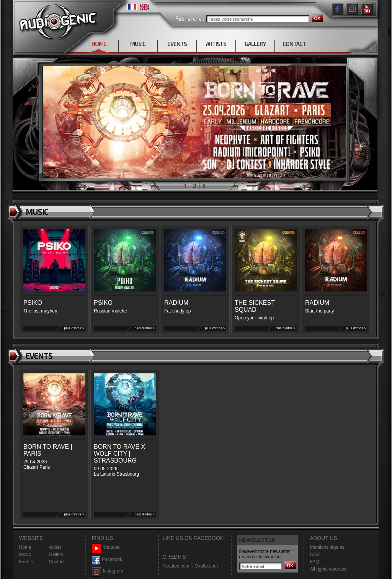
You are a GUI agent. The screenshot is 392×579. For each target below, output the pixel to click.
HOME (99, 44)
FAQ (315, 562)
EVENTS (177, 44)
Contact (57, 562)
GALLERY (255, 44)
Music (25, 554)
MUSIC (138, 44)
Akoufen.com (176, 566)
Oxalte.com (206, 566)
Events (26, 562)
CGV (315, 554)
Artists (55, 547)
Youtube (106, 547)
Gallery (56, 554)
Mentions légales (327, 547)
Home (25, 547)
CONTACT (294, 44)
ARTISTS (216, 44)
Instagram (108, 571)
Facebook (107, 560)
